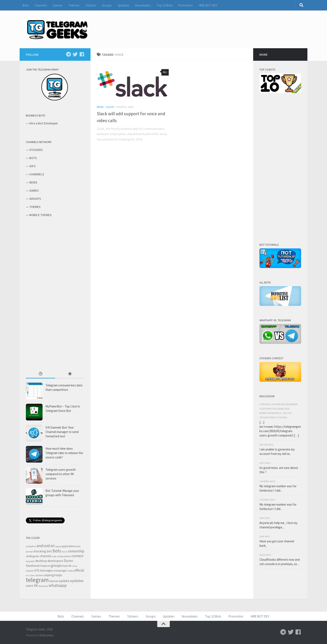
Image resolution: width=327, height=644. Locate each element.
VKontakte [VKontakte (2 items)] (43, 586)
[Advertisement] (57, 294)
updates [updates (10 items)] (77, 581)
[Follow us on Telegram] (68, 54)
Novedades (143, 5)
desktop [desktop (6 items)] (41, 561)
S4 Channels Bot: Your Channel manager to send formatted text (62, 432)
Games (58, 5)
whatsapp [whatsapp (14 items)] (58, 585)
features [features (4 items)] (45, 566)
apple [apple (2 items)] (58, 546)
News (100, 107)
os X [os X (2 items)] (28, 575)
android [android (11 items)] (43, 546)
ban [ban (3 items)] (78, 546)
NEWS (33, 182)
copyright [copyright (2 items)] (30, 561)
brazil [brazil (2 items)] (65, 552)
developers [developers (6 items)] (55, 561)
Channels (41, 5)
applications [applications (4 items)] (69, 546)
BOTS (33, 158)
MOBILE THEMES (40, 215)
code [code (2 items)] (54, 556)
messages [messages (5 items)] (47, 570)
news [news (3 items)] (71, 571)
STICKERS (36, 150)
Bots (26, 5)
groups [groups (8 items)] (56, 566)
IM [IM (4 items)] (70, 566)
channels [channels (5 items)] (46, 556)
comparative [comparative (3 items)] (64, 556)
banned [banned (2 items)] (29, 552)
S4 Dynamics (46, 635)
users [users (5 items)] (30, 586)
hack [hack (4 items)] (65, 566)
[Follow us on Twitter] (75, 54)
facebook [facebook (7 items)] (33, 566)
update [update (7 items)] (64, 581)
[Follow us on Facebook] (82, 54)
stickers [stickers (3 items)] (40, 575)
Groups (107, 5)
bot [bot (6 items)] (49, 551)
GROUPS (35, 199)
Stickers (91, 5)
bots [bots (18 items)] (57, 551)
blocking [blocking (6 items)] (40, 551)
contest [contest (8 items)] (78, 556)
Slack (110, 107)
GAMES (34, 190)
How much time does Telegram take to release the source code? (64, 453)
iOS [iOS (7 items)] (37, 570)
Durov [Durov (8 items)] (68, 561)
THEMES (35, 207)
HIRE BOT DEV (208, 5)
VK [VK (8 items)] (36, 586)
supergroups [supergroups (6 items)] (53, 575)
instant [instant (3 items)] (30, 571)
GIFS (32, 166)
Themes (74, 5)
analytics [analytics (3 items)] (31, 546)
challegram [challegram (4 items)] (33, 556)
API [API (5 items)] (53, 546)
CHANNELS (37, 174)
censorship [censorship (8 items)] (76, 551)
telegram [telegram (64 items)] (37, 580)
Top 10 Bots (164, 5)
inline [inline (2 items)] (74, 566)
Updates (123, 5)
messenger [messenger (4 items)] (60, 571)
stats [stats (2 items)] (32, 575)
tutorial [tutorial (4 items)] (54, 581)
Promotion (186, 5)
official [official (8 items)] (79, 570)
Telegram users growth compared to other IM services (61, 474)
